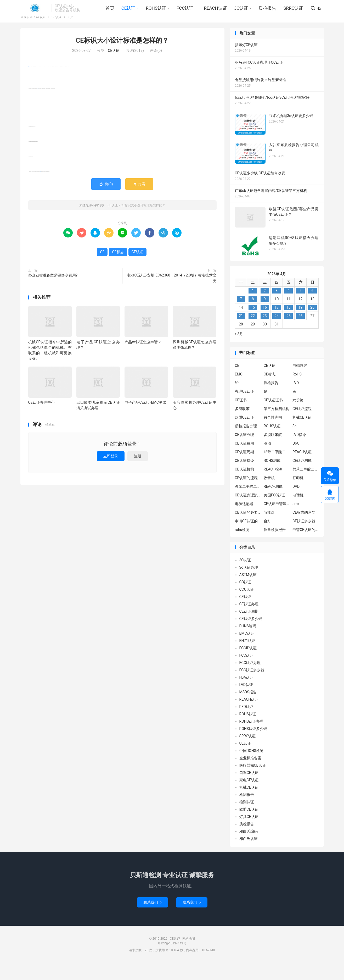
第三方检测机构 (277, 426)
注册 (138, 473)
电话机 (298, 512)
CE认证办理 (244, 452)
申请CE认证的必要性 (248, 538)
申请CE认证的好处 (306, 547)
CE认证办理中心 (41, 419)
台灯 (267, 538)
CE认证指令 (244, 478)
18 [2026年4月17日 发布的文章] (289, 324)
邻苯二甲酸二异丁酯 (306, 486)
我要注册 (48, 7)
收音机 (269, 495)
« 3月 (239, 351)
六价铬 (298, 417)
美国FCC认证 (274, 512)
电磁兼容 (300, 383)
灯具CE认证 (249, 834)
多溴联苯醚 (273, 452)
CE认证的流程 (246, 495)
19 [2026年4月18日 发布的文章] (301, 324)
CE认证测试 (302, 478)
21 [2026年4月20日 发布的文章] (241, 333)
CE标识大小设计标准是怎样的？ (122, 57)
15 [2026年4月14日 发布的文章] (253, 324)
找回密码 (67, 7)
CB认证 (245, 599)
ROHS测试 (272, 478)
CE (29, 83)
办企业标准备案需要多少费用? (53, 292)
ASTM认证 (248, 592)
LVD (296, 400)
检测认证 (247, 819)
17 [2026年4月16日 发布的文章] (277, 324)
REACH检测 (273, 486)
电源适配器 (244, 521)
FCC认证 (183, 19)
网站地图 (189, 956)
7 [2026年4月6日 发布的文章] (241, 316)
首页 (107, 19)
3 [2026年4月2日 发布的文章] (277, 308)
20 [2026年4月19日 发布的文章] (312, 324)
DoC (296, 460)
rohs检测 (242, 547)
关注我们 (313, 7)
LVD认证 (246, 702)
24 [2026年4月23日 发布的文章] (277, 333)
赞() (106, 201)
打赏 (139, 201)
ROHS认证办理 (252, 738)
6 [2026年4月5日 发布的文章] (312, 308)
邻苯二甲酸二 (275, 469)
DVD (296, 503)
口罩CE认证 (249, 790)
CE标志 (38, 106)
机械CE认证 (302, 434)
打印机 (298, 495)
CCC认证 (247, 606)
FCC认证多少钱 (252, 687)
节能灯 (269, 529)
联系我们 (153, 919)
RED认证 (246, 724)
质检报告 (265, 19)
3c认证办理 (249, 584)
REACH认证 (213, 19)
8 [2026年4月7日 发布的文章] (253, 316)
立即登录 (111, 473)
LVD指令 (299, 452)
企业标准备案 (250, 775)
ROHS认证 (153, 19)
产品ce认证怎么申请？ (143, 359)
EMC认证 (247, 650)
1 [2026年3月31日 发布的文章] (253, 308)
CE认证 (35, 19)
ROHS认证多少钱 (253, 746)
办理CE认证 (244, 408)
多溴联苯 (242, 426)
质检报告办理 (246, 443)
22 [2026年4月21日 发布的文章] (253, 333)
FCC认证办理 (250, 680)
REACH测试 (273, 503)
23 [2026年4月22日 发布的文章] (265, 333)
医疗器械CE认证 (253, 782)
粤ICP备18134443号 (172, 960)
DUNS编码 (248, 643)
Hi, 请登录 (29, 7)
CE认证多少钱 (304, 538)
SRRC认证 (291, 19)
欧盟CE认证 (244, 434)
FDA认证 (246, 694)
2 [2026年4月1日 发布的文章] (265, 308)
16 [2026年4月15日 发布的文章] (265, 324)
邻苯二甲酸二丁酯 (248, 503)
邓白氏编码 (249, 848)
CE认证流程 (302, 426)
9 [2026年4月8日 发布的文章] (265, 316)
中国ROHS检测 (252, 768)
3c (294, 443)
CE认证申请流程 (277, 521)
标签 (295, 7)
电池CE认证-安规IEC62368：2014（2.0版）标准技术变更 (172, 295)
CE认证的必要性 (248, 529)
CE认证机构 (244, 486)
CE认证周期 (244, 469)
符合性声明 (273, 434)
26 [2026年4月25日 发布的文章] (301, 333)
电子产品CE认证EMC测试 (145, 419)
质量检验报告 (275, 547)
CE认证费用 (244, 460)
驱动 (267, 460)
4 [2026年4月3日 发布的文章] (289, 308)
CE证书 (241, 417)
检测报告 (247, 812)
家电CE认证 (249, 797)
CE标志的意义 (304, 529)
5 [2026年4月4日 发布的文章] (301, 308)
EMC (239, 391)
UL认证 (245, 760)
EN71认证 (247, 658)
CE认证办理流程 (248, 512)
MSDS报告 (248, 709)
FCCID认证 (248, 665)
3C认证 (239, 19)
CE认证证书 (273, 417)
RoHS (297, 391)
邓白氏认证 (249, 856)
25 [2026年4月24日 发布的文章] (289, 333)
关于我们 (277, 7)
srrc (296, 521)
